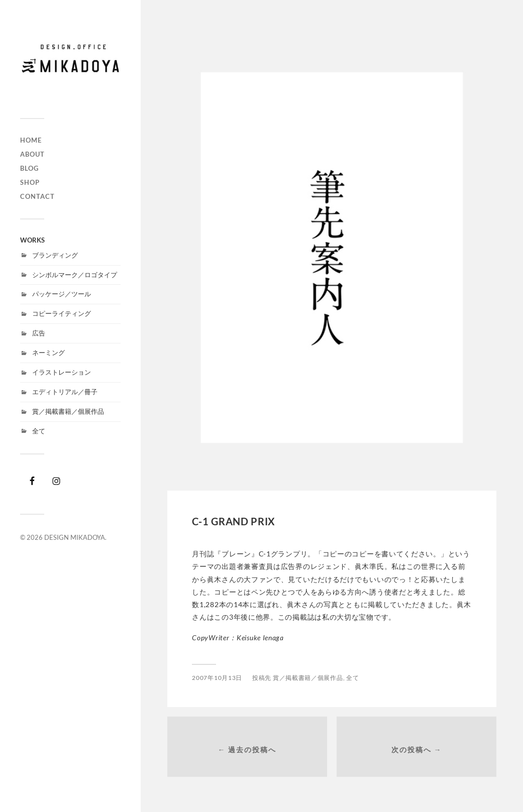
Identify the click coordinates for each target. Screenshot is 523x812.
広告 (39, 333)
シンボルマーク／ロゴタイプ (75, 275)
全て (39, 431)
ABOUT (32, 154)
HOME (31, 140)
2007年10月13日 (217, 678)
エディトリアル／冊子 (65, 392)
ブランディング (55, 255)
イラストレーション (62, 372)
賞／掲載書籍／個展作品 (68, 411)
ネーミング (48, 353)
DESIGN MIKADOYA (75, 537)
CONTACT (37, 196)
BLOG (29, 168)
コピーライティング (62, 313)
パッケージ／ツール (62, 294)
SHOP (30, 182)
